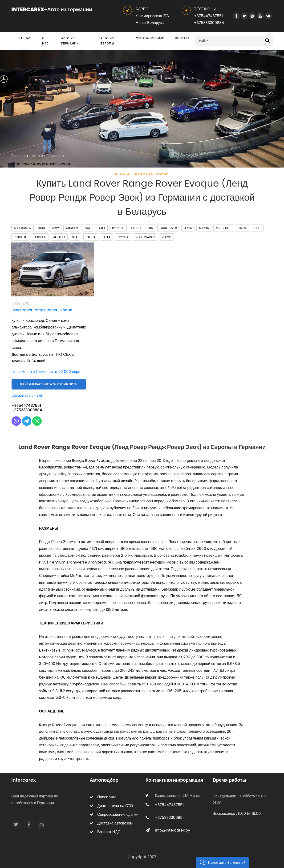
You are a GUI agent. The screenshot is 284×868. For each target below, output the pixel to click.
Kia (151, 228)
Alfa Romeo (22, 228)
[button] (222, 862)
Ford (101, 228)
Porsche (40, 237)
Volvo (166, 237)
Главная (24, 38)
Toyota (123, 237)
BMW (55, 228)
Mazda (204, 228)
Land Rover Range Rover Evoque (41, 164)
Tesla (106, 237)
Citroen (72, 228)
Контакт (183, 38)
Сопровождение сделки (114, 814)
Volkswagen (145, 237)
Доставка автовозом (111, 823)
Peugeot (20, 237)
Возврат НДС (105, 832)
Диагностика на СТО (111, 806)
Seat (76, 237)
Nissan (242, 228)
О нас (45, 41)
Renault (59, 237)
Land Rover (168, 228)
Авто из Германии (70, 41)
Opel (258, 228)
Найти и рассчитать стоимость (49, 388)
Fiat (88, 228)
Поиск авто (103, 797)
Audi (42, 228)
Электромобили (150, 38)
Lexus (188, 228)
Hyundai (118, 228)
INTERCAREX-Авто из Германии (52, 10)
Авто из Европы (107, 41)
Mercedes (223, 228)
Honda (136, 228)
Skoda (91, 237)
